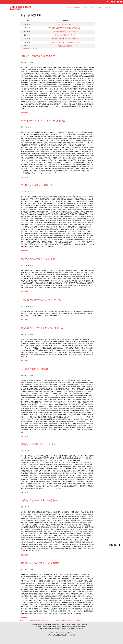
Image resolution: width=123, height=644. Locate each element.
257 (74, 621)
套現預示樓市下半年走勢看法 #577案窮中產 (42, 328)
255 (69, 621)
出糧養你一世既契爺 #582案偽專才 (38, 56)
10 (30, 49)
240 (32, 621)
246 (47, 621)
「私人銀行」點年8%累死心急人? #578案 (41, 300)
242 (37, 621)
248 (52, 621)
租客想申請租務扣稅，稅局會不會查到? (65, 32)
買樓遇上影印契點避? (65, 46)
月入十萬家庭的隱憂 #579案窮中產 (38, 259)
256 (71, 621)
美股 (85, 8)
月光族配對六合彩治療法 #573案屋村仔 (40, 563)
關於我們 (109, 8)
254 (66, 621)
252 (61, 621)
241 (34, 621)
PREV (21, 621)
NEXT (37, 49)
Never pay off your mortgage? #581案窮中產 (43, 121)
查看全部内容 (25, 113)
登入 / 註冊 (99, 8)
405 (34, 49)
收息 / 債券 (77, 8)
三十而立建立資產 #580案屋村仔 (37, 185)
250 (57, 621)
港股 (92, 8)
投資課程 (68, 8)
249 (54, 621)
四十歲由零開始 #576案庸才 (35, 369)
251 (59, 621)
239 (30, 621)
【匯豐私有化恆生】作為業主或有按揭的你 (65, 39)
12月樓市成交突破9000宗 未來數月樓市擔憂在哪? (65, 28)
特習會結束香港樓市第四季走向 (65, 35)
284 (78, 621)
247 (49, 621)
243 (39, 621)
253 (64, 621)
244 (42, 621)
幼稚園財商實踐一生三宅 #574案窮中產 (40, 500)
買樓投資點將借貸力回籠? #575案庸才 (39, 444)
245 (44, 621)
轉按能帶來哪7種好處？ (65, 24)
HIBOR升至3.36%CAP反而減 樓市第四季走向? (65, 42)
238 (27, 621)
